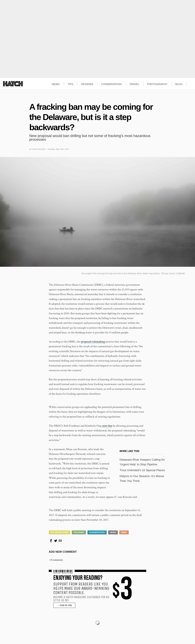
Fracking (79, 532)
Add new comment (63, 552)
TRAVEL (134, 84)
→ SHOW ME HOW (64, 605)
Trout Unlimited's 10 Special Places (142, 470)
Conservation (97, 532)
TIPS (71, 84)
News (113, 532)
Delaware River (59, 532)
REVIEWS (87, 84)
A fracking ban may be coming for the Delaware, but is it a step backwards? (91, 117)
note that (107, 426)
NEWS (56, 84)
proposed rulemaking (93, 342)
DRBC (124, 532)
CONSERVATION (111, 84)
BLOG (179, 84)
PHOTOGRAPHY (157, 84)
